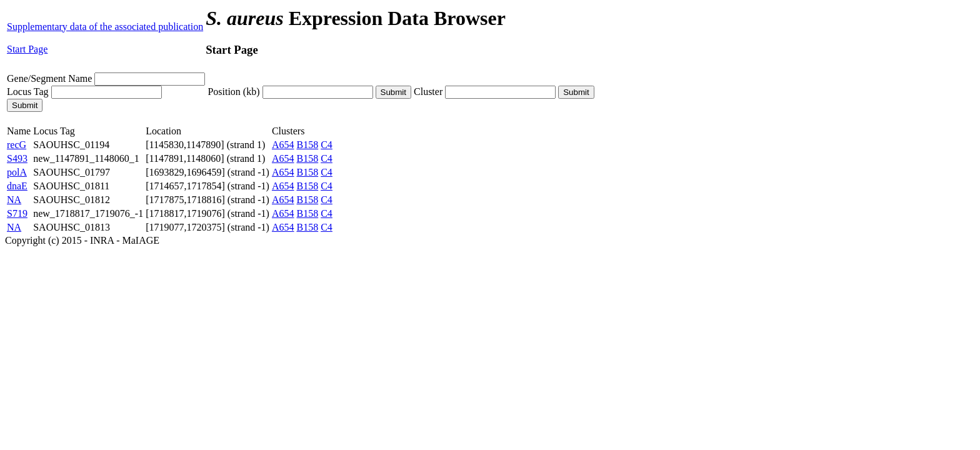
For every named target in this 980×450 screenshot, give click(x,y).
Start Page (27, 49)
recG (17, 145)
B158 (308, 145)
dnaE (17, 186)
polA (17, 172)
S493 (17, 158)
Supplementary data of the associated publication (105, 27)
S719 (17, 213)
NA (14, 200)
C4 (327, 145)
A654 (283, 145)
